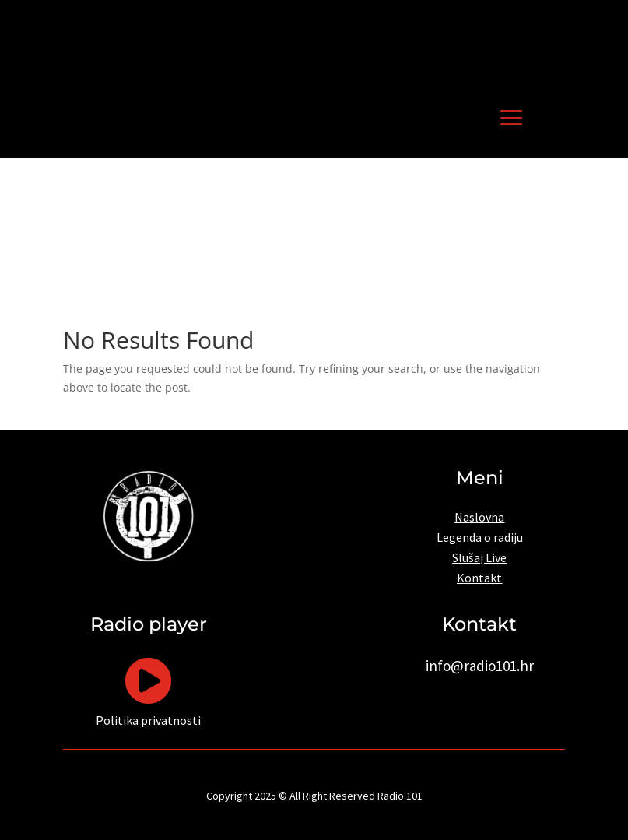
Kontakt (479, 578)
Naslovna (479, 517)
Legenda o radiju (480, 537)
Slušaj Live (479, 557)
